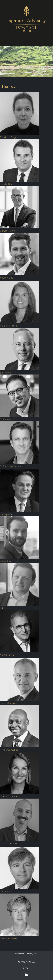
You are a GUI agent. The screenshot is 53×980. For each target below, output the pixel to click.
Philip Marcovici (9, 703)
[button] (26, 41)
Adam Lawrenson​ (10, 561)
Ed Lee (4, 608)
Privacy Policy (26, 962)
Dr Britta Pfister (9, 797)
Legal (27, 968)
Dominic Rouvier (9, 843)
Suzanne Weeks (9, 938)
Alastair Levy (7, 655)
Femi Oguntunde (9, 750)
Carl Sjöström (8, 892)
